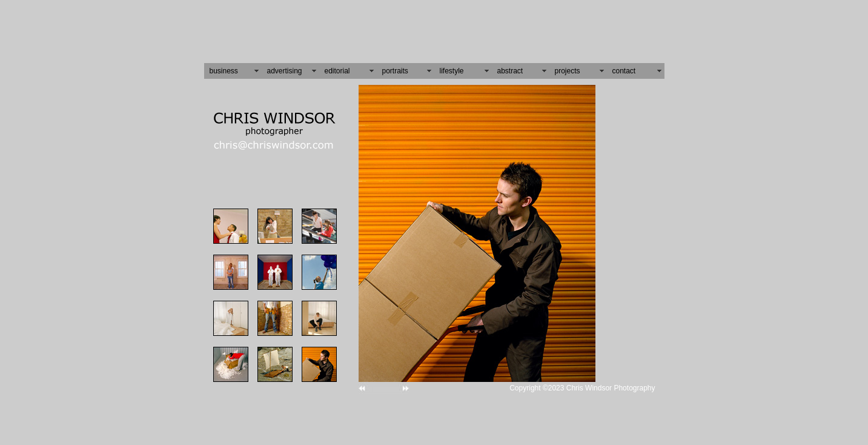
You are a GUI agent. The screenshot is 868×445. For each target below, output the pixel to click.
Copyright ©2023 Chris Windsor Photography (582, 384)
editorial (337, 67)
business (224, 67)
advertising (285, 67)
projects (568, 67)
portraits (395, 67)
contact (624, 67)
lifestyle (452, 67)
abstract (510, 67)
